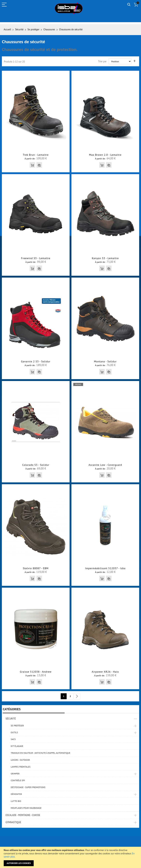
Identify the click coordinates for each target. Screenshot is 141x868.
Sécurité (20, 29)
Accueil (8, 29)
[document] (70, 857)
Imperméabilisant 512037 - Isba (105, 568)
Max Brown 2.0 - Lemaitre (105, 155)
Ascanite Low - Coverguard (105, 465)
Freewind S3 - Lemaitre (36, 258)
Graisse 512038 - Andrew (36, 672)
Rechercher (129, 5)
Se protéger (34, 29)
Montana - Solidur (105, 361)
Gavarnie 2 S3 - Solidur (36, 361)
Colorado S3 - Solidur (36, 465)
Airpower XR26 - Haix (105, 672)
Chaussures (50, 29)
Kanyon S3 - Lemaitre (105, 258)
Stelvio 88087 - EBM (36, 568)
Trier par (102, 61)
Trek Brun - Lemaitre (36, 155)
